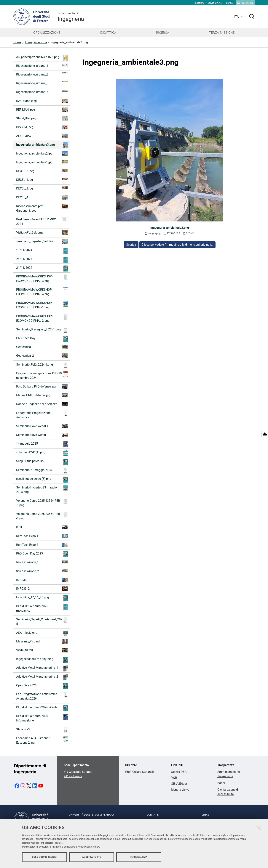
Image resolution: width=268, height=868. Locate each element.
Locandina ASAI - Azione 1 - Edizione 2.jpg (42, 740)
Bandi (221, 783)
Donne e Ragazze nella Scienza (42, 404)
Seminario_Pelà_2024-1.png (42, 365)
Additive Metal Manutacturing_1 (42, 668)
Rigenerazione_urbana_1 (42, 66)
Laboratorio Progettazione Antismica (42, 415)
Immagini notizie (36, 42)
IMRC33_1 (42, 580)
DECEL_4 (42, 197)
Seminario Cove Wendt (42, 435)
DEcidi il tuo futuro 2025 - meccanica (42, 608)
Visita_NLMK (42, 650)
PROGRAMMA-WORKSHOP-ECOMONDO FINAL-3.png (42, 278)
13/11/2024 (42, 251)
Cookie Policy (92, 848)
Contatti (153, 815)
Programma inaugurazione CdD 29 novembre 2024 (42, 375)
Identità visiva (180, 790)
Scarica (131, 245)
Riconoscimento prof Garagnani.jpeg (42, 208)
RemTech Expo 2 (42, 545)
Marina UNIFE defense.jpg (42, 395)
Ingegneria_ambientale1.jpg (42, 162)
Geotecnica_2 (42, 356)
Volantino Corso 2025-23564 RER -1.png (42, 503)
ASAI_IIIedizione (42, 634)
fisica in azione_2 (42, 571)
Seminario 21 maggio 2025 (42, 471)
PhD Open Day (42, 339)
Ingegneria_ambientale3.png (170, 228)
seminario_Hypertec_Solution (42, 242)
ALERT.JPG (42, 136)
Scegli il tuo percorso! (42, 462)
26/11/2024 (42, 260)
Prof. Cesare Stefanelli (140, 772)
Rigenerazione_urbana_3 (42, 83)
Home (17, 42)
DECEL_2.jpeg (42, 171)
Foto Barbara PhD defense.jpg (42, 386)
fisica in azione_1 (42, 562)
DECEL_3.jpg (42, 188)
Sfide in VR (42, 730)
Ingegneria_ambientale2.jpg (42, 154)
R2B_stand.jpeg (42, 101)
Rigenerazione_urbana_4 (42, 92)
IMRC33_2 (42, 589)
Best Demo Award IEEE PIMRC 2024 (42, 221)
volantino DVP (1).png (42, 453)
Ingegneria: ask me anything (42, 660)
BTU (42, 527)
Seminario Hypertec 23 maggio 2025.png (42, 490)
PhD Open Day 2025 (42, 554)
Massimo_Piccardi (42, 642)
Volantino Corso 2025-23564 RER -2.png (42, 516)
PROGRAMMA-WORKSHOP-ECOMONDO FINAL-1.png (42, 305)
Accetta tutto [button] (92, 858)
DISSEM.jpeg (42, 127)
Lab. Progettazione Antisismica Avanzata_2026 (42, 696)
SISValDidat (179, 784)
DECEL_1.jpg (42, 180)
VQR (174, 778)
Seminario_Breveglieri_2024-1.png (42, 330)
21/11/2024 (42, 269)
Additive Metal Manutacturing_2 (42, 677)
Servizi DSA (179, 772)
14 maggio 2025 (42, 444)
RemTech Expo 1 (42, 536)
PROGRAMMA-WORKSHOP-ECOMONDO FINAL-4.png (42, 292)
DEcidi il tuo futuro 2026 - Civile (42, 708)
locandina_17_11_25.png (42, 598)
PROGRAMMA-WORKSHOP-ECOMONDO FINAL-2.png (42, 318)
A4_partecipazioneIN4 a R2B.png (42, 58)
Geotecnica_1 (42, 347)
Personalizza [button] (139, 858)
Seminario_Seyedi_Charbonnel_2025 (42, 621)
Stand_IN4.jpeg (42, 118)
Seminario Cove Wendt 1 (42, 426)
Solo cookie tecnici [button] (45, 858)
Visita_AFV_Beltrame (42, 233)
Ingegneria (71, 17)
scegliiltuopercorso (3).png (42, 480)
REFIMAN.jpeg (42, 110)
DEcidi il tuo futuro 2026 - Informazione (42, 718)
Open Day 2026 (42, 686)
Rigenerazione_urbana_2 (42, 74)
